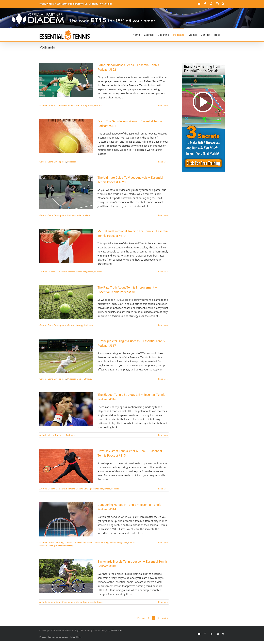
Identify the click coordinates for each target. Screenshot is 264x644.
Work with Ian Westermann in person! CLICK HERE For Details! (76, 4)
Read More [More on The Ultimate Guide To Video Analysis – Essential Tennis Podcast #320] (163, 215)
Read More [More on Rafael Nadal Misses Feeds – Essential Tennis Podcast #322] (163, 105)
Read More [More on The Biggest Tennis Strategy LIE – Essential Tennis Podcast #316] (163, 435)
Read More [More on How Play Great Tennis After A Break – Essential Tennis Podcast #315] (163, 489)
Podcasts (98, 105)
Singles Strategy (84, 379)
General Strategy (75, 325)
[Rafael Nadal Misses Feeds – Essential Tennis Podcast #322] (66, 80)
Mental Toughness (84, 105)
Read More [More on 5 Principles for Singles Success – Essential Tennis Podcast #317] (163, 379)
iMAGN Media (117, 630)
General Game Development (61, 105)
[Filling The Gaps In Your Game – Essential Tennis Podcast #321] (66, 136)
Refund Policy (76, 637)
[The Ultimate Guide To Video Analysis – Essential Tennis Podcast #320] (66, 192)
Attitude (43, 105)
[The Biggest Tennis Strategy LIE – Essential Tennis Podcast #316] (66, 409)
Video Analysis (84, 215)
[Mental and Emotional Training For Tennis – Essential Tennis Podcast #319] (66, 246)
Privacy (43, 637)
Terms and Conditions (58, 637)
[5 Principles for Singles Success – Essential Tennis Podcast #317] (66, 356)
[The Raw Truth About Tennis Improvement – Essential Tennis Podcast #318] (66, 302)
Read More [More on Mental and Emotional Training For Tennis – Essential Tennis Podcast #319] (163, 272)
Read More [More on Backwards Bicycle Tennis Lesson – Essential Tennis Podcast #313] (163, 602)
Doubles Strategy (56, 542)
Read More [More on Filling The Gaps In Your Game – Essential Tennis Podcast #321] (163, 162)
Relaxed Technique (48, 546)
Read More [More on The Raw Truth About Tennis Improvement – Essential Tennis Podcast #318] (163, 325)
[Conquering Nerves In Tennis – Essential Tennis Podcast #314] (66, 519)
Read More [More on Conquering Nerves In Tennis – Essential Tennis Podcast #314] (163, 542)
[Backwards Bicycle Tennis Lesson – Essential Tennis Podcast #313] (66, 576)
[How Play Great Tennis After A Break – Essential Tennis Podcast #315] (66, 466)
